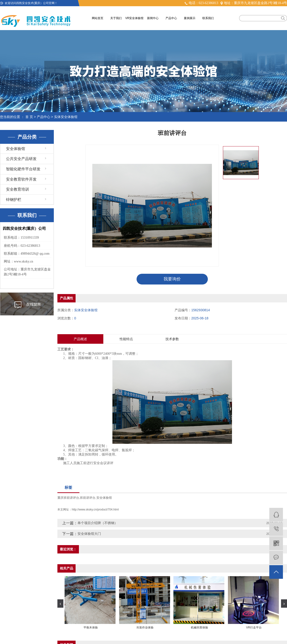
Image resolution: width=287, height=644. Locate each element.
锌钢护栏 (14, 200)
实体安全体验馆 (66, 117)
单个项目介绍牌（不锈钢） (98, 523)
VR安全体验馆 (135, 18)
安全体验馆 (16, 149)
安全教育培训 (17, 189)
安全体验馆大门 (89, 534)
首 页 (29, 117)
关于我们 (116, 18)
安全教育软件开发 (21, 179)
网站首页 (98, 18)
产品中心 (171, 18)
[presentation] (60, 604)
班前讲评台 (88, 498)
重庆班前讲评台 (68, 498)
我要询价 (172, 279)
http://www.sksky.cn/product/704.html (95, 510)
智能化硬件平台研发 (23, 169)
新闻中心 (153, 18)
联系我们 (208, 18)
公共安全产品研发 (21, 159)
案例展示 (190, 18)
